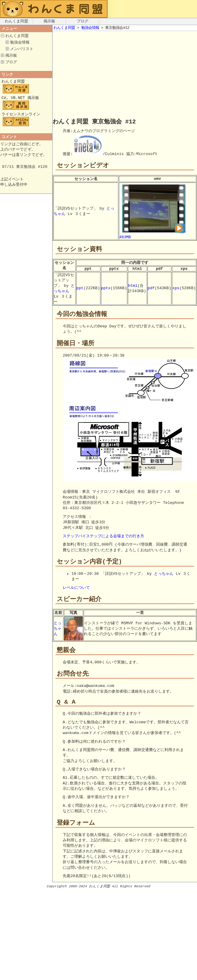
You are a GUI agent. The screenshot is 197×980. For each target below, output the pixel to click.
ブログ (83, 21)
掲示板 (49, 21)
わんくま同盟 (16, 21)
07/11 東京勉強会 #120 (25, 172)
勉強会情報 (20, 43)
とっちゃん (64, 292)
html (133, 289)
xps (176, 292)
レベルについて (76, 593)
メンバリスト (22, 50)
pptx (106, 292)
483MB (154, 236)
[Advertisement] (112, 76)
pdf (151, 292)
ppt (80, 292)
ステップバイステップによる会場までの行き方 (103, 541)
